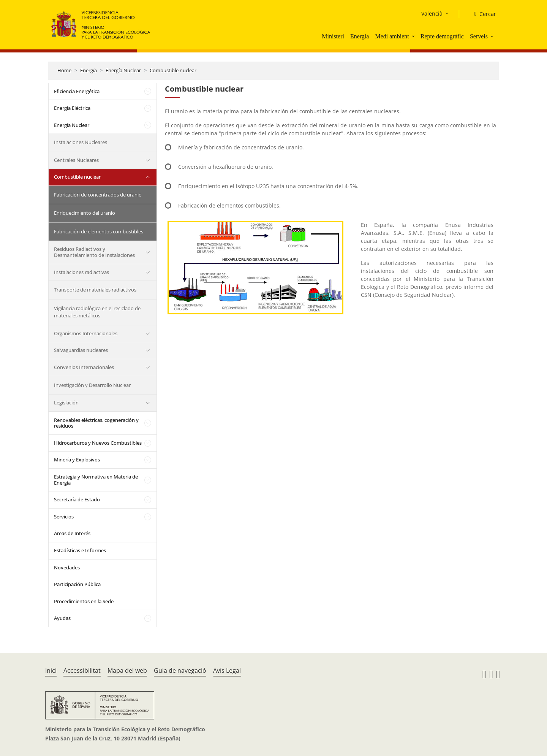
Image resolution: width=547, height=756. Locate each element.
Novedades (67, 567)
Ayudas (62, 618)
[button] (414, 36)
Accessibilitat (82, 670)
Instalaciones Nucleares (81, 142)
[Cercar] (482, 14)
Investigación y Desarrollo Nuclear (92, 385)
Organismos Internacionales (86, 333)
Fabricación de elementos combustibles (99, 231)
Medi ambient (392, 36)
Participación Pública (77, 584)
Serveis (479, 36)
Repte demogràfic (442, 36)
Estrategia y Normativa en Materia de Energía (96, 480)
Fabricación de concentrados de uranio (98, 195)
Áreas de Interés (72, 533)
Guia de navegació (180, 670)
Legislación (66, 403)
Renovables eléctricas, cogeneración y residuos (96, 423)
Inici (51, 670)
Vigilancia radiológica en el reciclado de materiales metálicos (97, 312)
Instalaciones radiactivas (81, 272)
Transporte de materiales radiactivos (95, 290)
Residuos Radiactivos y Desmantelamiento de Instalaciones (94, 252)
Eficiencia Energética (77, 91)
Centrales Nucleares (76, 160)
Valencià (432, 13)
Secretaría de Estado (77, 499)
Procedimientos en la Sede (84, 601)
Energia (360, 36)
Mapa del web (127, 670)
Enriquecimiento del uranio (85, 213)
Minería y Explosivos (77, 460)
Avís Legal (227, 670)
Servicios (64, 517)
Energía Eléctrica (72, 108)
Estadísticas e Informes (80, 550)
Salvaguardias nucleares (81, 350)
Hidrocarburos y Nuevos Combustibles (98, 443)
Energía (89, 70)
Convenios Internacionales (84, 367)
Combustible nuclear (173, 70)
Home (64, 70)
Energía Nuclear (123, 70)
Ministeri (333, 36)
